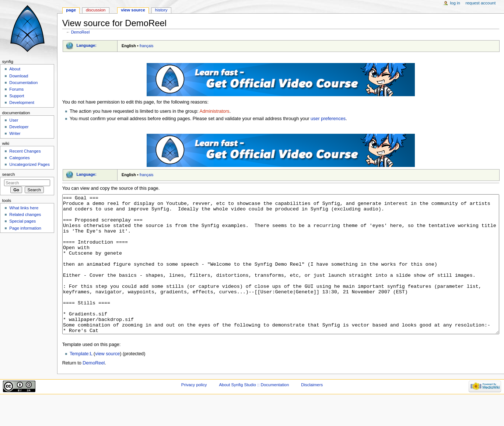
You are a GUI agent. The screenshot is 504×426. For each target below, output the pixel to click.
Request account (481, 3)
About (15, 69)
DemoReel (80, 32)
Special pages (22, 221)
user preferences (328, 119)
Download (19, 76)
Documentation (23, 83)
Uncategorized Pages (29, 164)
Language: (86, 45)
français (147, 46)
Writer (15, 133)
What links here (24, 208)
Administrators (215, 111)
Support (17, 96)
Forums (16, 89)
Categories (19, 158)
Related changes (25, 214)
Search (9, 174)
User (14, 120)
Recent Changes (25, 151)
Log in (455, 3)
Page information (25, 228)
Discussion (96, 10)
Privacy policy (194, 412)
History (161, 10)
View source (133, 10)
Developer (19, 127)
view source (107, 381)
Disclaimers (312, 412)
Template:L (81, 381)
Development (22, 102)
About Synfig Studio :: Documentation (254, 412)
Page (71, 10)
